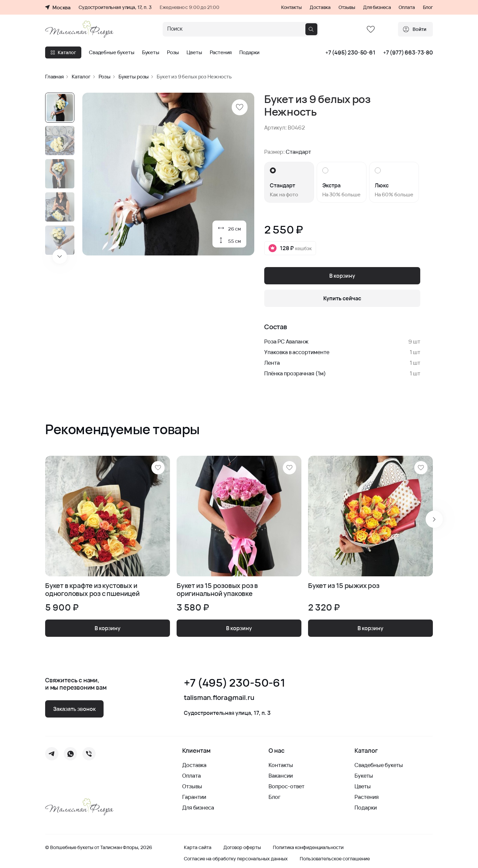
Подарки (249, 52)
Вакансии (281, 776)
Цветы (194, 52)
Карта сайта (198, 847)
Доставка (320, 7)
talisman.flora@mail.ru (219, 698)
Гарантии (194, 797)
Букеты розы (134, 77)
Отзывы (347, 7)
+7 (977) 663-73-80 (408, 52)
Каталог (63, 52)
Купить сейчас (342, 298)
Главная (54, 77)
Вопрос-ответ (286, 786)
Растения (221, 52)
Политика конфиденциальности (308, 847)
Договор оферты (242, 847)
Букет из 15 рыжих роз (344, 586)
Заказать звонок (74, 709)
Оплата (407, 7)
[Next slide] (60, 256)
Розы (173, 52)
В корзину (342, 276)
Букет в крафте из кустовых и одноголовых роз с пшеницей (92, 590)
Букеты (151, 52)
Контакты (291, 7)
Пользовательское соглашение (335, 859)
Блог (428, 7)
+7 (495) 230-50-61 (350, 52)
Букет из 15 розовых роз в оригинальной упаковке (217, 590)
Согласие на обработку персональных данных (236, 859)
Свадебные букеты (112, 52)
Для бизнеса (377, 7)
